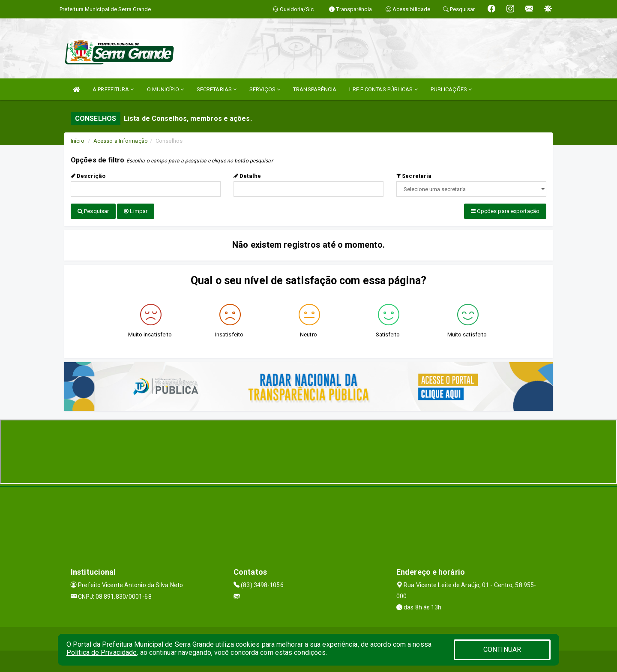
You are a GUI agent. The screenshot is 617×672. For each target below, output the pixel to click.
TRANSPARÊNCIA (315, 89)
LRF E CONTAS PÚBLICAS (383, 89)
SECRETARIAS (217, 89)
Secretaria (414, 176)
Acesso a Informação (121, 141)
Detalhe (247, 176)
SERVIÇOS (265, 89)
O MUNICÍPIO (165, 89)
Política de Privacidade (102, 652)
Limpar (136, 211)
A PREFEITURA (113, 89)
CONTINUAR (502, 649)
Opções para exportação (505, 211)
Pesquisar (93, 211)
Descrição (88, 176)
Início (78, 141)
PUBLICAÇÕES (451, 89)
